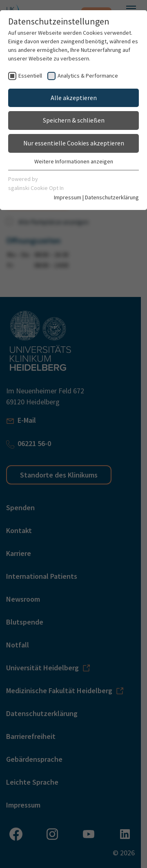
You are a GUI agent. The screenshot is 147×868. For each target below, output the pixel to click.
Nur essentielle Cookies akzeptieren (74, 143)
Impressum (68, 197)
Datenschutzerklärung (112, 197)
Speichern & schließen (74, 120)
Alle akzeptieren (74, 98)
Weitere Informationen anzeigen (74, 161)
